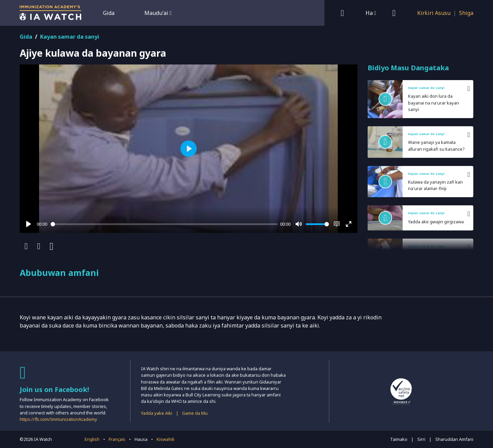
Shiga (466, 13)
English (92, 439)
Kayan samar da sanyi (70, 37)
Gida (109, 13)
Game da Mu (195, 413)
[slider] (164, 224)
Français (117, 439)
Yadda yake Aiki (157, 413)
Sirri (421, 439)
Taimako (399, 439)
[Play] (29, 224)
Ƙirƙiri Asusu (434, 13)
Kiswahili (165, 439)
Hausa (141, 439)
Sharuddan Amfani (454, 439)
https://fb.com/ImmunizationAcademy (58, 419)
